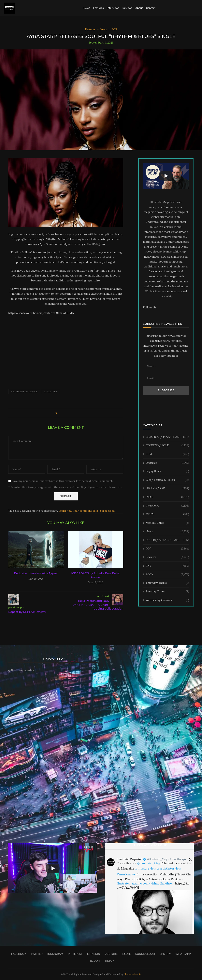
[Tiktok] (108, 961)
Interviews (113, 8)
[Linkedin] (92, 954)
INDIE (167, 497)
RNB (167, 566)
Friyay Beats (167, 471)
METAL (167, 514)
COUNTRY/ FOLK (167, 445)
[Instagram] (54, 954)
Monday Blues (167, 523)
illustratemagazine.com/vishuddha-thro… (145, 883)
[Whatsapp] (182, 954)
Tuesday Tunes (167, 592)
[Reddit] (94, 961)
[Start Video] (166, 176)
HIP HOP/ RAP (167, 488)
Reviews (127, 8)
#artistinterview (169, 868)
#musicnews (126, 874)
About (139, 8)
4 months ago (178, 859)
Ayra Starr (50, 392)
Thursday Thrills (167, 583)
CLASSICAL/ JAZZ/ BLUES (167, 437)
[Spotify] (164, 954)
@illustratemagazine (21, 670)
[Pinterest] (74, 954)
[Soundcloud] (144, 954)
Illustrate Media (133, 974)
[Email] (125, 954)
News (87, 8)
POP (167, 549)
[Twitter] (36, 954)
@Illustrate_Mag (157, 859)
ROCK (167, 574)
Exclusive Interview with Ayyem (36, 573)
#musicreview (145, 868)
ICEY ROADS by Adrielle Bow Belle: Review (95, 575)
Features (98, 8)
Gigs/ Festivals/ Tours (167, 480)
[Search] (196, 8)
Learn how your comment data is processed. (87, 511)
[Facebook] (18, 954)
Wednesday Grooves (167, 600)
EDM (167, 454)
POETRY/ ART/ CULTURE (167, 540)
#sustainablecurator (24, 392)
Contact (151, 8)
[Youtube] (110, 954)
